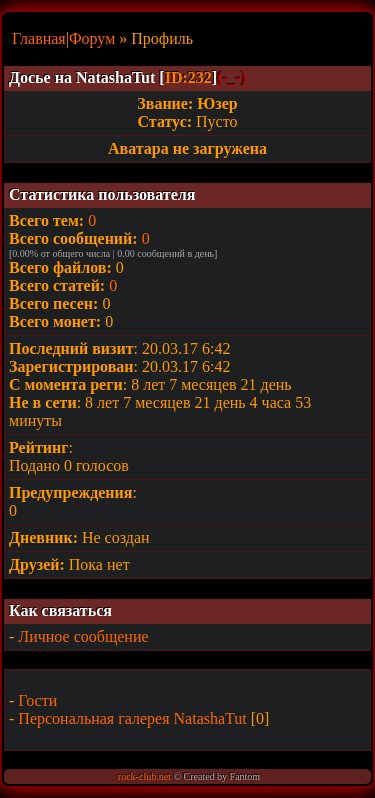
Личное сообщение (83, 636)
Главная (39, 38)
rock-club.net (144, 776)
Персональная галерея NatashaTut (132, 718)
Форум (92, 38)
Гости (37, 700)
